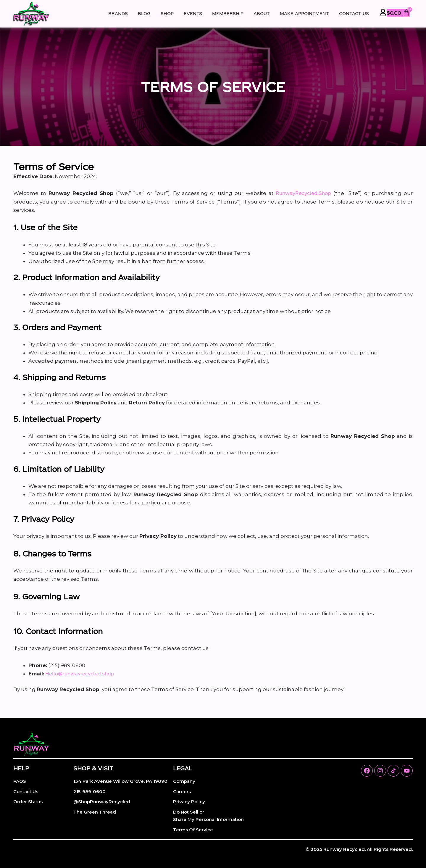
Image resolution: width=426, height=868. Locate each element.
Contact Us (354, 13)
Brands (118, 13)
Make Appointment (304, 13)
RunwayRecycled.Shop (302, 193)
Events (193, 13)
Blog (144, 13)
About (262, 13)
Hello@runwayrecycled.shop (84, 674)
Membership (228, 13)
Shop (167, 13)
